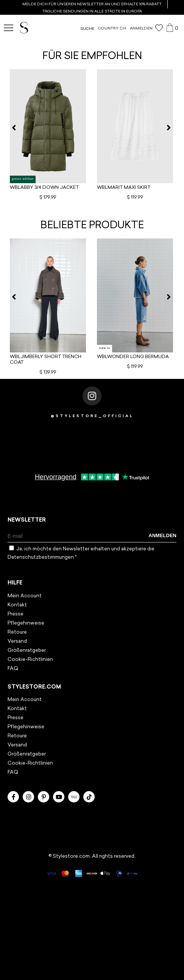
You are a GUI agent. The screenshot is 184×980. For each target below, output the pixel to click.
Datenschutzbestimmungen (41, 557)
